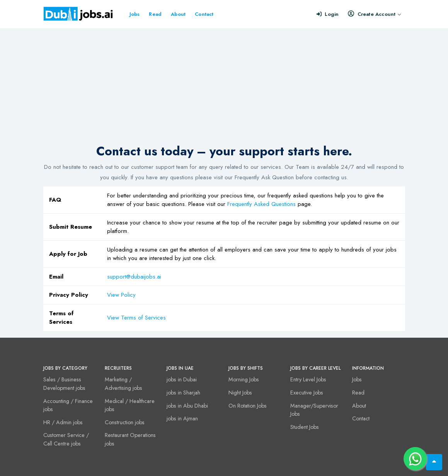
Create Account (374, 14)
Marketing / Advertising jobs (123, 384)
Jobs (135, 14)
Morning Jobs (244, 379)
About (178, 14)
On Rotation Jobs (248, 406)
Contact (204, 14)
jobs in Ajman (182, 418)
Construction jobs (125, 422)
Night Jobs (240, 393)
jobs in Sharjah (183, 393)
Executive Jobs (307, 393)
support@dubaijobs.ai (134, 277)
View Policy (121, 295)
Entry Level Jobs (308, 379)
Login (328, 14)
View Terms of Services (136, 318)
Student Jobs (305, 427)
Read (155, 14)
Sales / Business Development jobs (64, 384)
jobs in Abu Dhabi (187, 406)
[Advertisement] (224, 86)
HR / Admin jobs (63, 422)
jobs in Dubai (182, 379)
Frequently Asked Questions (261, 204)
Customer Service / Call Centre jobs (66, 439)
